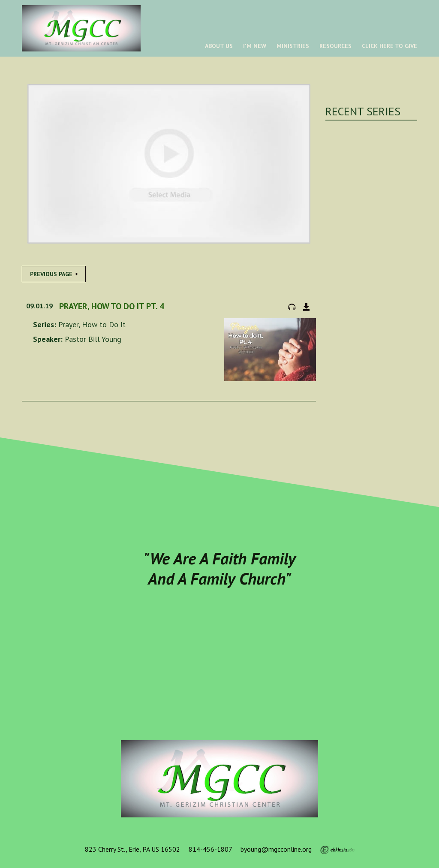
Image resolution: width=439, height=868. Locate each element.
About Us (219, 46)
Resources (335, 46)
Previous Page (51, 274)
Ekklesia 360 (337, 850)
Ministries (293, 46)
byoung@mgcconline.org (276, 849)
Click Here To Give (389, 46)
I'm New (255, 46)
